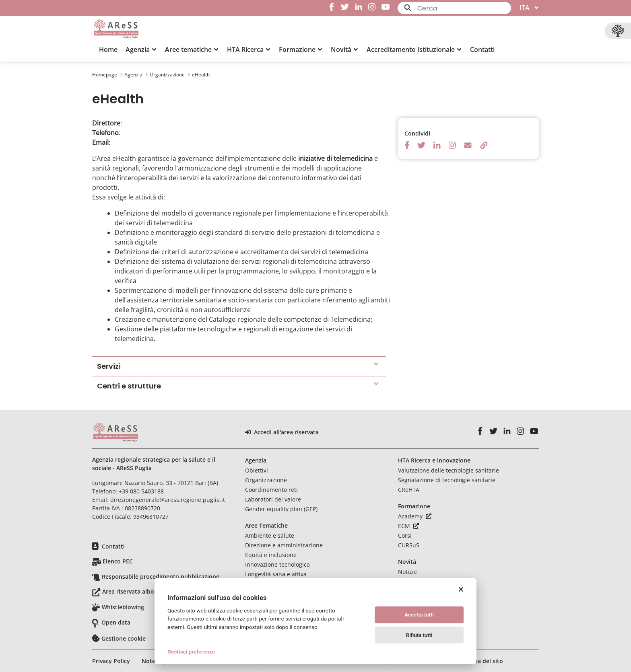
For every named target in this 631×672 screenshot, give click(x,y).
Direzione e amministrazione (284, 545)
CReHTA (409, 490)
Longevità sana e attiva (276, 574)
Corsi (405, 535)
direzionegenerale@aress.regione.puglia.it (168, 500)
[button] (141, 49)
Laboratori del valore (273, 499)
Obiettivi (257, 470)
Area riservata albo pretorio (140, 591)
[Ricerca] (464, 8)
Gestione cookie (124, 638)
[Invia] (408, 8)
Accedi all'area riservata (282, 432)
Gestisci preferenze (191, 651)
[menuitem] (108, 49)
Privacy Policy (111, 661)
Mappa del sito (483, 661)
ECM (408, 526)
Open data (116, 622)
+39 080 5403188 (141, 491)
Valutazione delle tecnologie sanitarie (449, 470)
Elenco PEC (118, 561)
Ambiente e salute (270, 535)
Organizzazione (266, 480)
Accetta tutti (419, 615)
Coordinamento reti (271, 490)
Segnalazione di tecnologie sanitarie (447, 480)
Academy (415, 516)
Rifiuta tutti (419, 635)
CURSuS (409, 545)
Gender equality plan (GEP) (281, 509)
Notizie (407, 572)
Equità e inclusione (271, 555)
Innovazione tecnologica (277, 564)
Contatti (113, 546)
